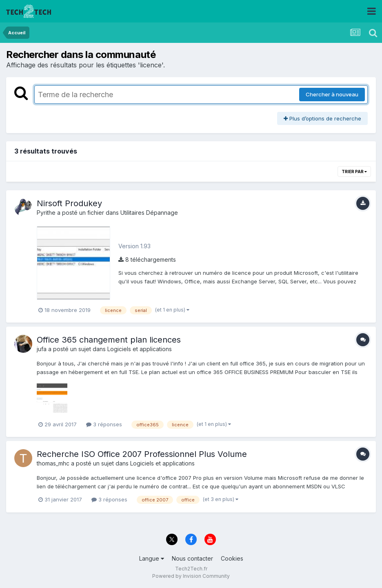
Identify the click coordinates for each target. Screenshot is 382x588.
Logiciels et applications (140, 349)
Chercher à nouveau (332, 94)
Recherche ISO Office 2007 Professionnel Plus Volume (142, 454)
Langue (152, 558)
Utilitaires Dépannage (149, 213)
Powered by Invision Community (191, 576)
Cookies (232, 558)
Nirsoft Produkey (69, 203)
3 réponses (104, 424)
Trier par (354, 171)
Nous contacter (192, 558)
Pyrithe (46, 213)
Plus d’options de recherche (322, 118)
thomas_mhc (53, 463)
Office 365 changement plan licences (109, 340)
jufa (42, 349)
